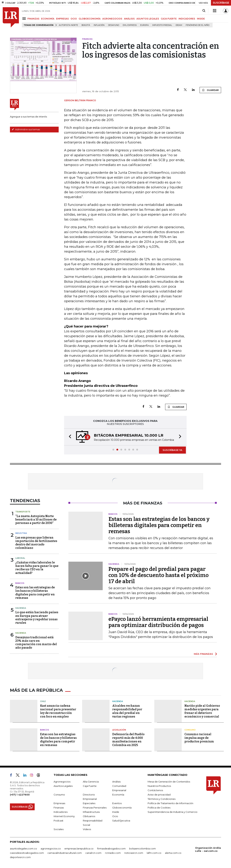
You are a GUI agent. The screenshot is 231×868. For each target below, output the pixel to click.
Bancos (20, 583)
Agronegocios (62, 782)
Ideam (179, 25)
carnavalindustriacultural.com (65, 853)
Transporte (23, 512)
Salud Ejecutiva (121, 821)
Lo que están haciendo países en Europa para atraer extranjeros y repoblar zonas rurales (37, 617)
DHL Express (130, 25)
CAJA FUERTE (169, 19)
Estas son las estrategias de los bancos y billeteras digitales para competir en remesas (35, 593)
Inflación (99, 25)
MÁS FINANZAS (203, 654)
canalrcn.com (93, 853)
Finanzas (59, 808)
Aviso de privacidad (159, 795)
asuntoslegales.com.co (23, 849)
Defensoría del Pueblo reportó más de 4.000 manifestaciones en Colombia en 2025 (128, 740)
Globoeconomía (122, 808)
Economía (118, 795)
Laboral (20, 558)
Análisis (116, 782)
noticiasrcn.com (134, 853)
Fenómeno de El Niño (198, 25)
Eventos (117, 803)
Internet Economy (64, 816)
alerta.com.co (173, 853)
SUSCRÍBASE (221, 3)
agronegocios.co (51, 849)
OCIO (74, 19)
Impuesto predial (162, 25)
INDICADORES (187, 19)
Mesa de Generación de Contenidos (169, 782)
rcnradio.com (113, 853)
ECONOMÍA (48, 19)
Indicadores (61, 812)
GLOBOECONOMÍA (90, 19)
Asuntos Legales (63, 786)
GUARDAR (210, 90)
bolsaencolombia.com (142, 849)
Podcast (58, 821)
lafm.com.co (154, 853)
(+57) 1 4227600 (20, 795)
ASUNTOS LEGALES (148, 19)
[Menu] (25, 18)
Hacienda (21, 608)
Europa (144, 25)
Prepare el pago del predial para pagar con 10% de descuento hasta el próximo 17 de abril (159, 575)
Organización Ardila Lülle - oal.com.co (208, 849)
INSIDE (201, 19)
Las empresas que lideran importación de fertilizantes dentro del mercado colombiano (36, 543)
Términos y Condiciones (162, 799)
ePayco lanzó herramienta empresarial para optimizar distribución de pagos (158, 622)
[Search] (204, 11)
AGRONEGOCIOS (112, 19)
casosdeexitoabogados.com (27, 853)
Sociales (59, 829)
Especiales (89, 803)
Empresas (59, 803)
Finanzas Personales (95, 808)
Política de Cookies (159, 808)
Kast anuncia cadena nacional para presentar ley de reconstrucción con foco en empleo (58, 711)
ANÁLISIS (129, 19)
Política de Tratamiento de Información (170, 803)
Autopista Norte (68, 25)
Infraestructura (91, 812)
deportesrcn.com (20, 857)
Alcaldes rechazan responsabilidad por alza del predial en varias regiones (127, 711)
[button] (69, 437)
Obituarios (89, 816)
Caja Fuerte (90, 786)
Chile (43, 701)
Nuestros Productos (159, 786)
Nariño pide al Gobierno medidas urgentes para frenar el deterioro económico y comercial (202, 711)
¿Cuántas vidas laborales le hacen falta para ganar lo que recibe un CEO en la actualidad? (37, 568)
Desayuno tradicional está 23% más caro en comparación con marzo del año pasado (36, 643)
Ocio (115, 816)
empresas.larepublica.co (79, 849)
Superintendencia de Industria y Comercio (173, 812)
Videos (87, 829)
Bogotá (86, 25)
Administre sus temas (26, 129)
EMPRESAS (62, 19)
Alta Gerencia (91, 782)
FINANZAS (33, 19)
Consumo (190, 730)
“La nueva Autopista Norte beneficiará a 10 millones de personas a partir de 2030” (36, 520)
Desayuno (114, 25)
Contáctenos (155, 790)
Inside (116, 812)
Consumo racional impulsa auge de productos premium (199, 738)
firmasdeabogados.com (111, 849)
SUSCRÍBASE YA (172, 450)
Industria (21, 533)
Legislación (119, 730)
